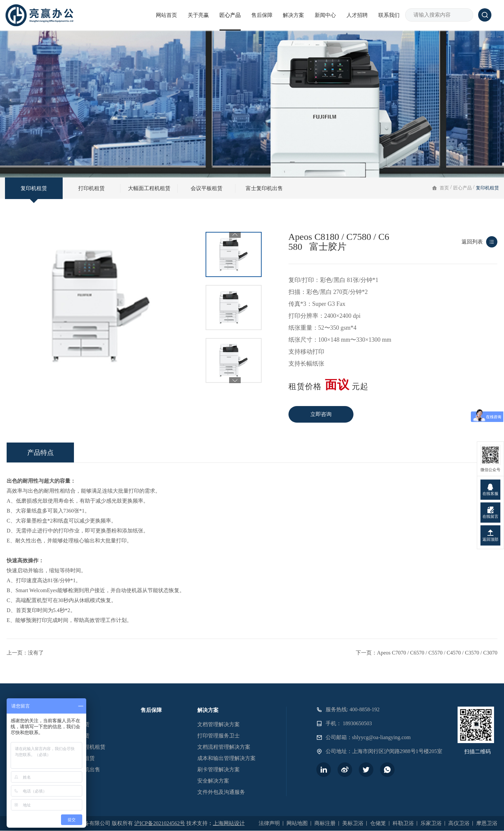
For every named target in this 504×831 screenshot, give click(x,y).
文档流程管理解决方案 (224, 747)
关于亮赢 (198, 15)
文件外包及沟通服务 (221, 792)
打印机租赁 (92, 188)
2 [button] (237, 379)
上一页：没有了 (25, 680)
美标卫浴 (353, 823)
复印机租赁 (34, 188)
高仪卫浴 (459, 823)
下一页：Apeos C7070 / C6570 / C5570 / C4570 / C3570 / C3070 (427, 680)
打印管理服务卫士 (219, 736)
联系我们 (389, 15)
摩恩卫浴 (487, 823)
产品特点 (40, 479)
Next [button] (235, 373)
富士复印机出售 (264, 188)
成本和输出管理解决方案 (226, 758)
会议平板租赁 (207, 188)
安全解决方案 (213, 781)
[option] (234, 254)
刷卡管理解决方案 (219, 769)
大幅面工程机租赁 (149, 188)
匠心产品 (230, 15)
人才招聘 (357, 15)
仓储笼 (378, 823)
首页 (444, 188)
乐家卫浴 (431, 823)
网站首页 (166, 15)
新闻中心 (325, 15)
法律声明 (269, 823)
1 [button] (230, 379)
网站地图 (297, 823)
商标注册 (325, 823)
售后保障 (262, 15)
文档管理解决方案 (219, 724)
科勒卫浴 (403, 823)
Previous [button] (235, 235)
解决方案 (293, 15)
